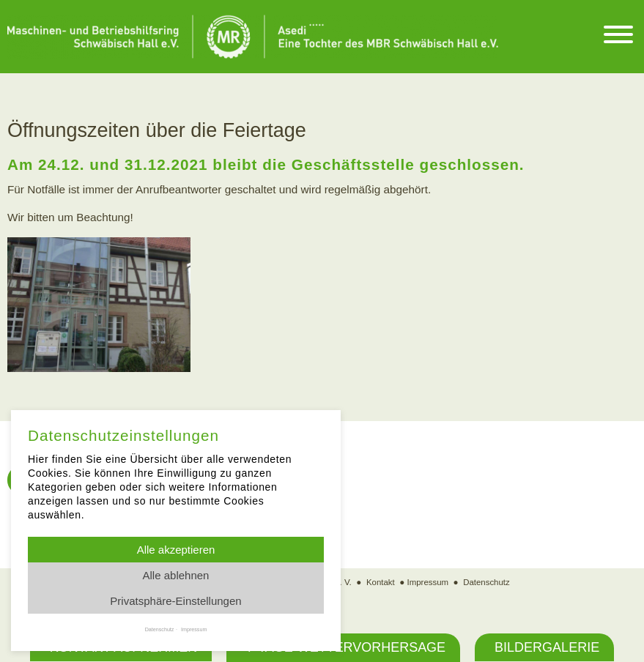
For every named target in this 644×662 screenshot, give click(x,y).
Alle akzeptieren (176, 550)
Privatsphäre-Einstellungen (175, 601)
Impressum (428, 583)
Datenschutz (488, 583)
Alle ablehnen (176, 575)
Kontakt (380, 583)
